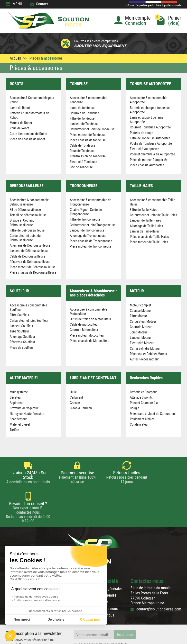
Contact (39, 4)
